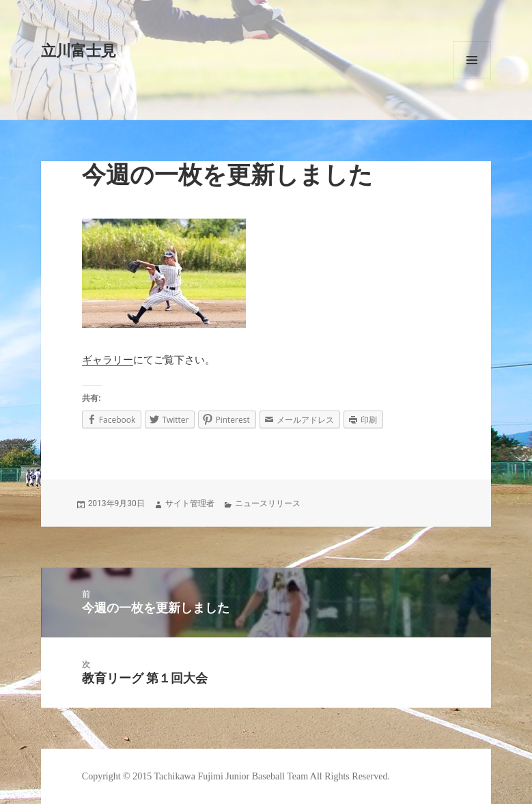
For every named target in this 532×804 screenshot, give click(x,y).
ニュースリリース (268, 503)
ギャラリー (108, 360)
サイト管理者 (190, 503)
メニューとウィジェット (472, 60)
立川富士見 (79, 51)
